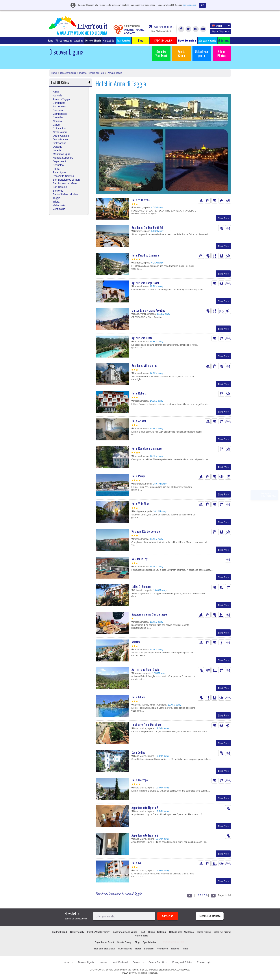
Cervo (56, 125)
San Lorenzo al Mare (65, 183)
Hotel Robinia (139, 393)
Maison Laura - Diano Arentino (148, 310)
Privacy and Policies (182, 962)
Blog (137, 942)
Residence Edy (139, 559)
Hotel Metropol (140, 780)
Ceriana (57, 121)
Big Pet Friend (59, 932)
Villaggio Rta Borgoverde (146, 531)
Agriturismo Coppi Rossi (145, 283)
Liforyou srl (135, 973)
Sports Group (181, 54)
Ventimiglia (59, 209)
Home (50, 40)
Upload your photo (202, 54)
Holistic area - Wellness (181, 932)
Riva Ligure (59, 172)
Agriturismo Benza (142, 338)
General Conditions (158, 962)
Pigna (56, 169)
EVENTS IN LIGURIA (174, 942)
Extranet (224, 40)
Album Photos (222, 54)
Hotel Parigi (138, 476)
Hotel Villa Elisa (140, 504)
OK (202, 5)
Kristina (136, 642)
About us (79, 40)
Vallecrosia (59, 205)
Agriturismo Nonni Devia (145, 669)
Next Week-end (120, 962)
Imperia (57, 150)
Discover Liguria (93, 40)
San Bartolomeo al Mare (67, 180)
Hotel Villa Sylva (141, 200)
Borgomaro (59, 106)
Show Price (223, 218)
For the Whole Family (98, 932)
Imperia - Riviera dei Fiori (91, 73)
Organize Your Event (161, 54)
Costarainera (60, 132)
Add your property (207, 40)
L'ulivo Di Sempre (141, 587)
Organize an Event (104, 942)
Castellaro (59, 117)
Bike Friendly (77, 932)
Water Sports (141, 936)
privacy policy (189, 5)
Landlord (149, 949)
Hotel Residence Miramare (147, 448)
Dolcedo (58, 147)
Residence (162, 949)
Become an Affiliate (210, 916)
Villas (185, 949)
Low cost (103, 962)
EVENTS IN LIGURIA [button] (163, 40)
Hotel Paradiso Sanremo (145, 255)
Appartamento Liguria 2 (145, 835)
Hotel (138, 949)
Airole (56, 92)
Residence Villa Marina (144, 366)
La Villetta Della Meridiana (146, 725)
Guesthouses (125, 949)
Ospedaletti (59, 161)
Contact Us (109, 40)
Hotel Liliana (138, 697)
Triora (56, 202)
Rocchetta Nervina (63, 176)
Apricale (58, 96)
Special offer (149, 942)
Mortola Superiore (63, 158)
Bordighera (59, 103)
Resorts (175, 949)
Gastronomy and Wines (125, 932)
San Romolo (60, 187)
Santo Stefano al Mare (66, 194)
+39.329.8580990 (162, 27)
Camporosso (60, 114)
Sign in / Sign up (221, 31)
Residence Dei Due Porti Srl (147, 228)
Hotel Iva (136, 863)
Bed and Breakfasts (105, 949)
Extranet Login (204, 962)
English (221, 26)
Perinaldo (58, 165)
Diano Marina (61, 139)
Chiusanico (59, 128)
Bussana (58, 110)
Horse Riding (204, 932)
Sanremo (58, 191)
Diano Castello (61, 136)
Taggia (57, 198)
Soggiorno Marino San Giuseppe (149, 614)
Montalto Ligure (62, 154)
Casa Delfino (138, 752)
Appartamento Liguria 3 (145, 808)
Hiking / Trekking (157, 932)
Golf (143, 932)
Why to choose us (64, 40)
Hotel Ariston (139, 421)
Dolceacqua (60, 143)
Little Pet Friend (222, 932)
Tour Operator (123, 40)
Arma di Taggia (115, 73)
